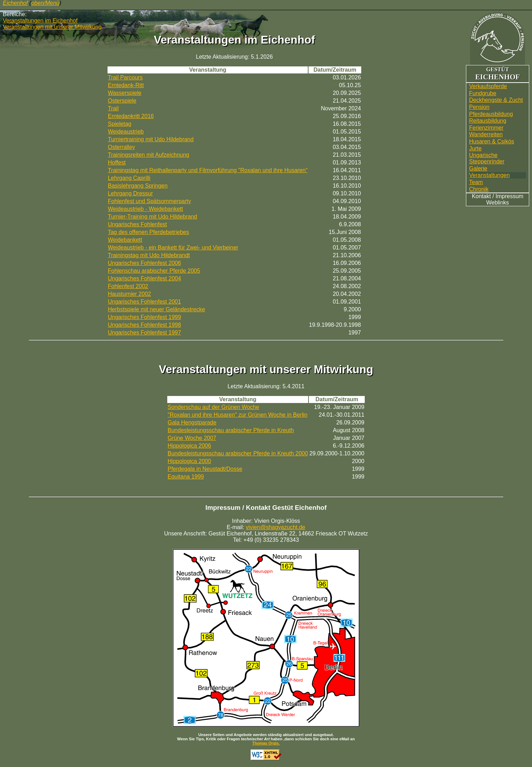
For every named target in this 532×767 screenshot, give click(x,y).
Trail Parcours (125, 77)
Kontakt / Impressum (498, 196)
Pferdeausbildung (491, 114)
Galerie (478, 168)
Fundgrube (483, 93)
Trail (113, 108)
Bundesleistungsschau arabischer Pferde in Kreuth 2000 (238, 453)
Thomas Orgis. (266, 743)
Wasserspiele (125, 93)
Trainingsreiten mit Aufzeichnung (149, 155)
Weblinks (498, 203)
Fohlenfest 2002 (128, 286)
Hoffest (117, 162)
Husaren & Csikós (492, 141)
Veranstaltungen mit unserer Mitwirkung (52, 27)
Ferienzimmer (486, 128)
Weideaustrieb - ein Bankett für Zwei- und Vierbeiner (173, 248)
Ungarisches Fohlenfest (137, 224)
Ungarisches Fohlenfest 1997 (144, 333)
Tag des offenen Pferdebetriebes (148, 232)
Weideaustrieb (126, 132)
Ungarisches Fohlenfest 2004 (144, 278)
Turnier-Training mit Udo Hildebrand (153, 217)
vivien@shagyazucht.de (276, 527)
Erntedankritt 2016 (131, 116)
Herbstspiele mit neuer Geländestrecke (157, 309)
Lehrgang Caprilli (129, 178)
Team (476, 182)
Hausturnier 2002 (129, 294)
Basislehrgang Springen (138, 186)
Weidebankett (125, 240)
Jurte (475, 148)
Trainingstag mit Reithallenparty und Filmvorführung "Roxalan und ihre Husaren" (208, 170)
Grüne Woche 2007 (192, 438)
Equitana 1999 (186, 477)
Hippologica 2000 (189, 461)
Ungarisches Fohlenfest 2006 (144, 263)
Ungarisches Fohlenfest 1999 (144, 317)
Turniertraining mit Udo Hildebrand (151, 139)
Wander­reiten (486, 134)
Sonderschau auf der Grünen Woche (213, 407)
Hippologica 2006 (189, 446)
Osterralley (121, 147)
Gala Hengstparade (192, 422)
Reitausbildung (488, 121)
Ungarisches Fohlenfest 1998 (144, 325)
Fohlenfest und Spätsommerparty (150, 201)
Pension (479, 107)
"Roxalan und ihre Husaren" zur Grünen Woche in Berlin (238, 415)
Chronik (479, 189)
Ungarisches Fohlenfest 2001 (144, 302)
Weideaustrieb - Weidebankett (145, 209)
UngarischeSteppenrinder (487, 158)
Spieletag (120, 124)
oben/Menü (45, 3)
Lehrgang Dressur (130, 193)
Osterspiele (122, 101)
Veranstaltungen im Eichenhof (40, 21)
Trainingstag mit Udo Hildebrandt (149, 255)
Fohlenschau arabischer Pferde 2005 (154, 271)
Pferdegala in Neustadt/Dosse (205, 469)
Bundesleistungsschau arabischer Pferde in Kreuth (231, 430)
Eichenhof (15, 3)
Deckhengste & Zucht (496, 100)
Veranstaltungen (489, 175)
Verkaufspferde (488, 86)
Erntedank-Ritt (126, 85)
